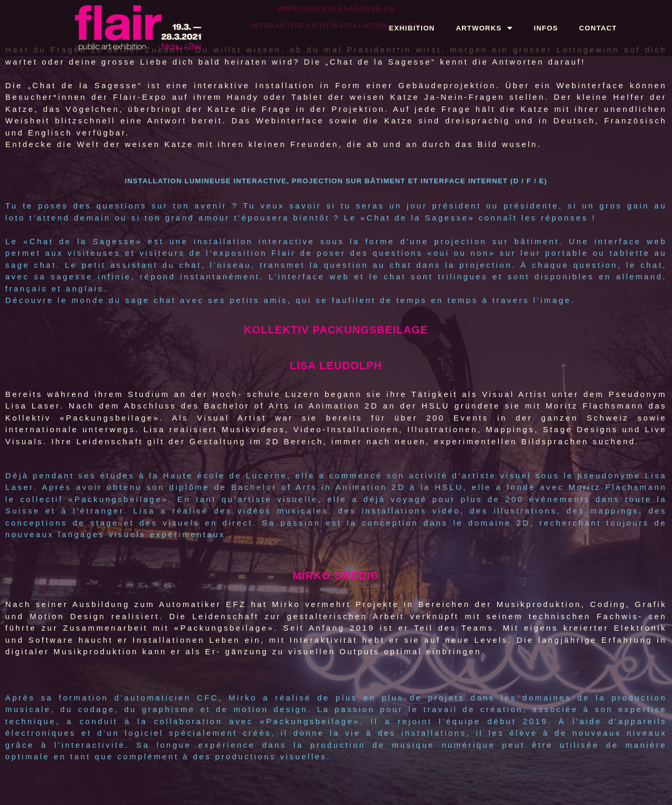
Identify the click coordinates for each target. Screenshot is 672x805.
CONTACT (598, 28)
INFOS (546, 28)
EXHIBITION (412, 28)
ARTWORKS (484, 28)
